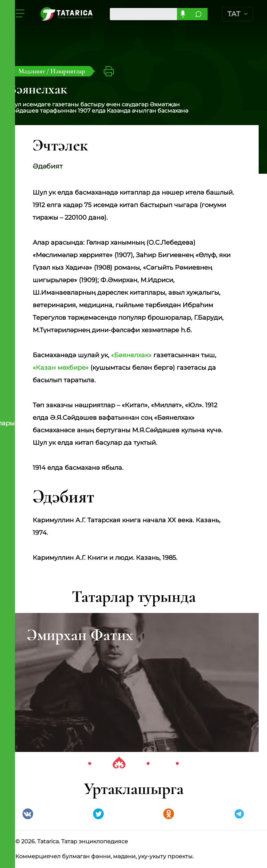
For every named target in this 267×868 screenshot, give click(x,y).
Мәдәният (33, 71)
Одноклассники (169, 814)
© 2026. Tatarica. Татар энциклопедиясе (72, 842)
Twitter (98, 814)
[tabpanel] (133, 683)
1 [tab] (90, 764)
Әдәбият (48, 166)
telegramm (239, 814)
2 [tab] (119, 764)
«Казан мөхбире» (61, 368)
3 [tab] (148, 764)
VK (28, 814)
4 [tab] (177, 764)
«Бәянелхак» (131, 355)
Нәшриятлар (68, 71)
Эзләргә (199, 14)
